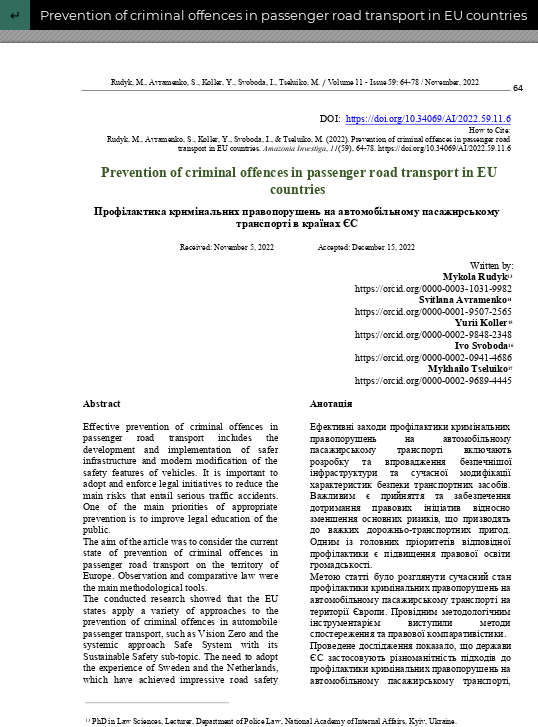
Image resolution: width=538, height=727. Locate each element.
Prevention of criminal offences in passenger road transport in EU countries (283, 15)
